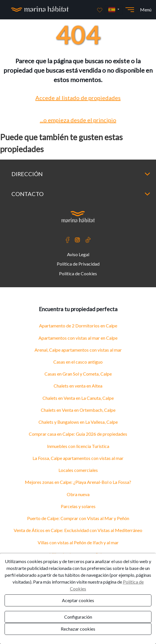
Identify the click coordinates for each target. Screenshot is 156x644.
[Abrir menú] (130, 10)
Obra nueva (78, 494)
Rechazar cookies (78, 629)
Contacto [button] (81, 194)
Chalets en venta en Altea (78, 386)
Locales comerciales (78, 470)
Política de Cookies (78, 273)
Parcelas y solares (78, 506)
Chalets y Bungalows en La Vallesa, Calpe (78, 422)
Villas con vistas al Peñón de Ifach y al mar (78, 542)
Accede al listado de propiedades (78, 98)
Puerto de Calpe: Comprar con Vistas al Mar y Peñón (78, 518)
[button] (114, 10)
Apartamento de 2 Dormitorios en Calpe (78, 326)
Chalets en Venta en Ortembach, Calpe (78, 410)
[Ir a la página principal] (40, 10)
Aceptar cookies (78, 600)
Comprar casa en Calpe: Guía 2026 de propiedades (78, 434)
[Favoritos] (100, 10)
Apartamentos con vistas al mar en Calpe (78, 338)
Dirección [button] (81, 174)
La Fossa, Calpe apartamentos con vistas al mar (78, 458)
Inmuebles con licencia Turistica (78, 446)
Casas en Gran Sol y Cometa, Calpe (78, 374)
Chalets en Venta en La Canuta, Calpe (78, 398)
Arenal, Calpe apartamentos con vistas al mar (78, 350)
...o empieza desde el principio (78, 120)
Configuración (78, 617)
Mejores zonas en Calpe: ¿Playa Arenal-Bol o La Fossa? (78, 482)
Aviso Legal (78, 254)
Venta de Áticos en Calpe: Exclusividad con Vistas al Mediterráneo (78, 530)
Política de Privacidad (78, 264)
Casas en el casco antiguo (78, 362)
